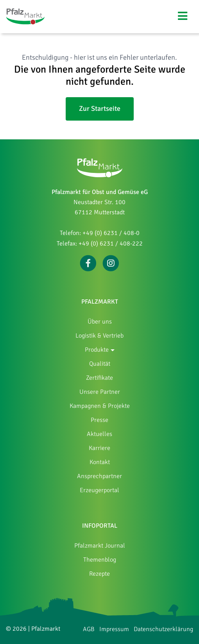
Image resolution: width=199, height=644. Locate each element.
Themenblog (100, 560)
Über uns (100, 322)
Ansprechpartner (99, 476)
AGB (89, 629)
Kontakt (100, 462)
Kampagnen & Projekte (100, 406)
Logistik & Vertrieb (99, 336)
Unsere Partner (100, 392)
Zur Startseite (100, 109)
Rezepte (99, 574)
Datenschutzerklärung (163, 629)
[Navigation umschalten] (183, 16)
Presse (99, 420)
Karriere (99, 448)
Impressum (114, 629)
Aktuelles (99, 434)
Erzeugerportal (99, 490)
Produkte (97, 350)
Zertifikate (99, 378)
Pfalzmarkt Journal (100, 546)
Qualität (100, 364)
